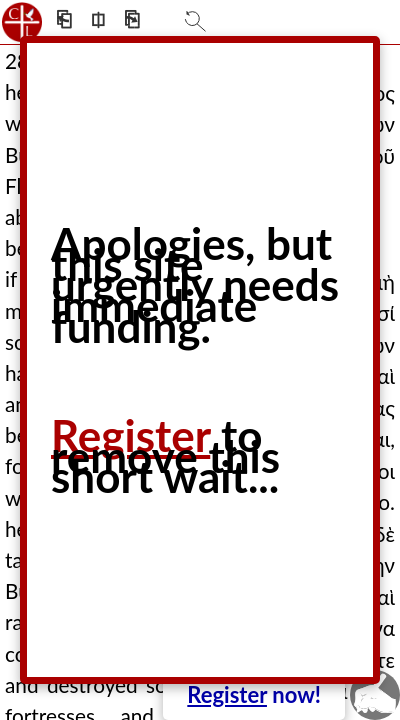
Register (227, 694)
